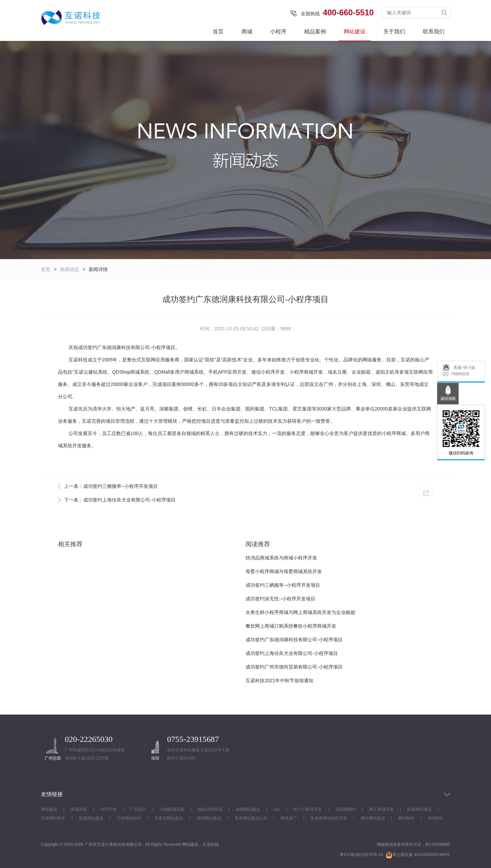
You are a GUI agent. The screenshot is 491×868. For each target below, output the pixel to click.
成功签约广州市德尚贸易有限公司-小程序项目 (294, 667)
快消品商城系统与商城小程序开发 (281, 558)
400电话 (435, 818)
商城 (247, 32)
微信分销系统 (210, 809)
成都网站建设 (248, 809)
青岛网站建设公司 (251, 818)
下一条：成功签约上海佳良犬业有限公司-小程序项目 (120, 500)
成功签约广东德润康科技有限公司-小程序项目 (294, 640)
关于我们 (394, 32)
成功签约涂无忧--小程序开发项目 (280, 599)
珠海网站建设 (419, 809)
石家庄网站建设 (169, 818)
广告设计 (138, 809)
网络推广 (289, 818)
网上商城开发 (382, 809)
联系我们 (434, 32)
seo (277, 809)
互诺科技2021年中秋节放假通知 (279, 680)
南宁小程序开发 (308, 809)
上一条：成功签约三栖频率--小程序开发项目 (111, 486)
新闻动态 (70, 269)
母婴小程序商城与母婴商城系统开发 (284, 571)
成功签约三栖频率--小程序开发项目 (283, 585)
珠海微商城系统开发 (329, 818)
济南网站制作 (53, 818)
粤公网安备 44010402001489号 (418, 855)
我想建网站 (346, 809)
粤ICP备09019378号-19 (361, 855)
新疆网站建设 (91, 818)
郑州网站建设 (209, 818)
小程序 (278, 32)
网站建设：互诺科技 (200, 844)
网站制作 (406, 818)
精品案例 (315, 32)
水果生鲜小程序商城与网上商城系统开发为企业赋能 (300, 612)
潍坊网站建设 (373, 818)
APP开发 (108, 809)
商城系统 (79, 809)
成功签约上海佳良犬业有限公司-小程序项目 (292, 653)
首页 (218, 32)
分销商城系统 (172, 809)
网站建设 (355, 32)
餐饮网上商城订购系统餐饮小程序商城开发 (291, 626)
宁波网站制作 (129, 818)
